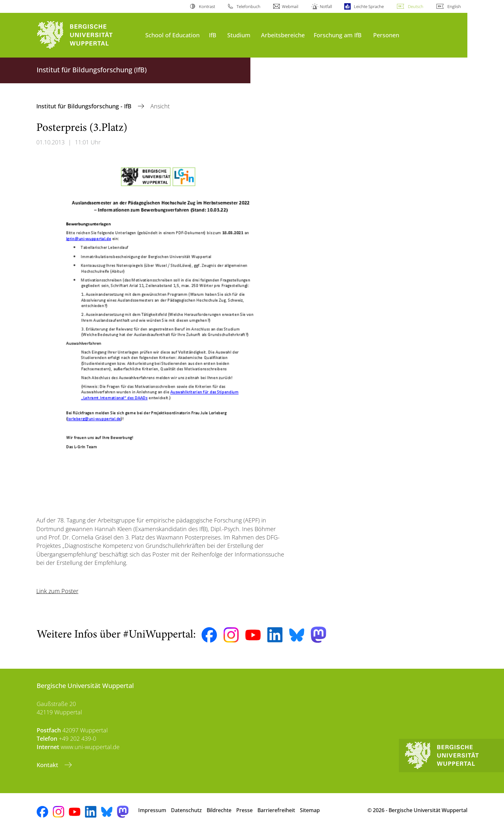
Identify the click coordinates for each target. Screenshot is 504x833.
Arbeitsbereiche (283, 35)
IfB (213, 35)
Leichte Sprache (369, 6)
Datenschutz (186, 810)
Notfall (326, 6)
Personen (386, 35)
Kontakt (48, 765)
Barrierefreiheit (276, 810)
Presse (244, 810)
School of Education (172, 35)
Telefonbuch (248, 6)
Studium (239, 35)
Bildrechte (219, 810)
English (454, 6)
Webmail (290, 6)
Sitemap (310, 810)
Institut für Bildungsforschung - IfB (85, 106)
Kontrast (207, 6)
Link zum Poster (57, 591)
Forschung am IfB (338, 35)
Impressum (152, 810)
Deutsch (416, 6)
